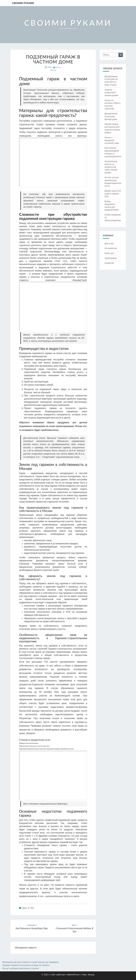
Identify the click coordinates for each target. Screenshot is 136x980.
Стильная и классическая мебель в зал (75, 929)
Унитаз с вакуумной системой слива (112, 140)
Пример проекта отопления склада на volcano (26, 965)
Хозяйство (109, 263)
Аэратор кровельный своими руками (111, 93)
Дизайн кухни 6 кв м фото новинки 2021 (113, 194)
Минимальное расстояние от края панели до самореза (30, 962)
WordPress (74, 975)
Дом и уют (28, 908)
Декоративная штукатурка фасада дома (111, 116)
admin (58, 67)
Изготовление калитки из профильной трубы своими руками (111, 167)
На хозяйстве (111, 248)
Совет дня (109, 253)
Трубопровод (111, 258)
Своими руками (23, 3)
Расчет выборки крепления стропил (21, 968)
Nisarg (91, 975)
